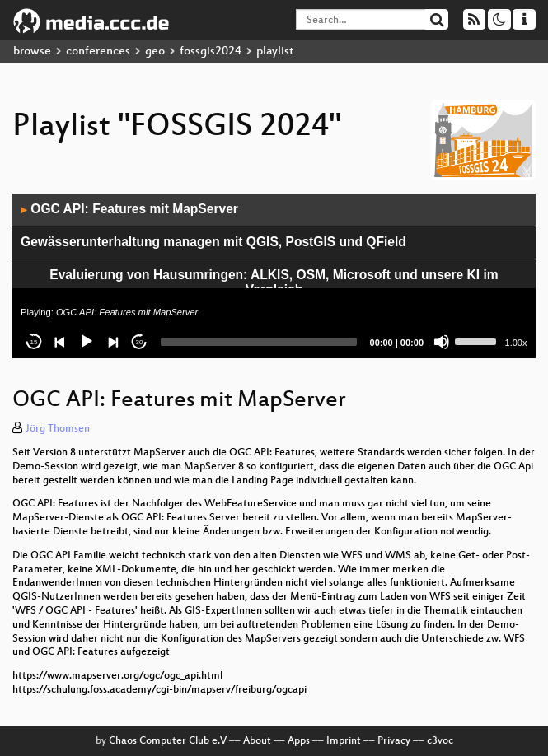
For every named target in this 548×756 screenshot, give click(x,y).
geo (155, 51)
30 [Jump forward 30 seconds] (140, 342)
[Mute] (442, 342)
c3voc (440, 741)
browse (32, 51)
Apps (299, 741)
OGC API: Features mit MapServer (129, 209)
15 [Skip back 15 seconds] (34, 342)
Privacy (394, 741)
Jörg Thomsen (58, 429)
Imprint (344, 741)
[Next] (113, 342)
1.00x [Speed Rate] (516, 343)
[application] (274, 276)
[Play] (87, 342)
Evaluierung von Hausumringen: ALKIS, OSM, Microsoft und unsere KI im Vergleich (274, 282)
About (257, 741)
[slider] (259, 342)
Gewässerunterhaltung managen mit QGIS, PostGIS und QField (213, 242)
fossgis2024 (211, 51)
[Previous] (60, 342)
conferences (98, 51)
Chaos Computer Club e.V (168, 741)
